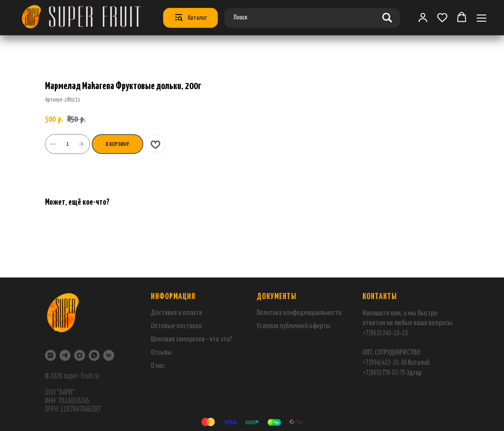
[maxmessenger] (80, 355)
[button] (442, 17)
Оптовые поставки (176, 326)
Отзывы (161, 353)
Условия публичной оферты (293, 326)
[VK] (109, 355)
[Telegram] (65, 355)
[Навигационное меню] (482, 18)
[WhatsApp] (94, 355)
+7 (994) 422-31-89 (385, 362)
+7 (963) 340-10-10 (385, 333)
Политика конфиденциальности (299, 313)
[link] (423, 17)
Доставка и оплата (176, 313)
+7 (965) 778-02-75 (384, 373)
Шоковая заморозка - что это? (191, 339)
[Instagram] (50, 355)
